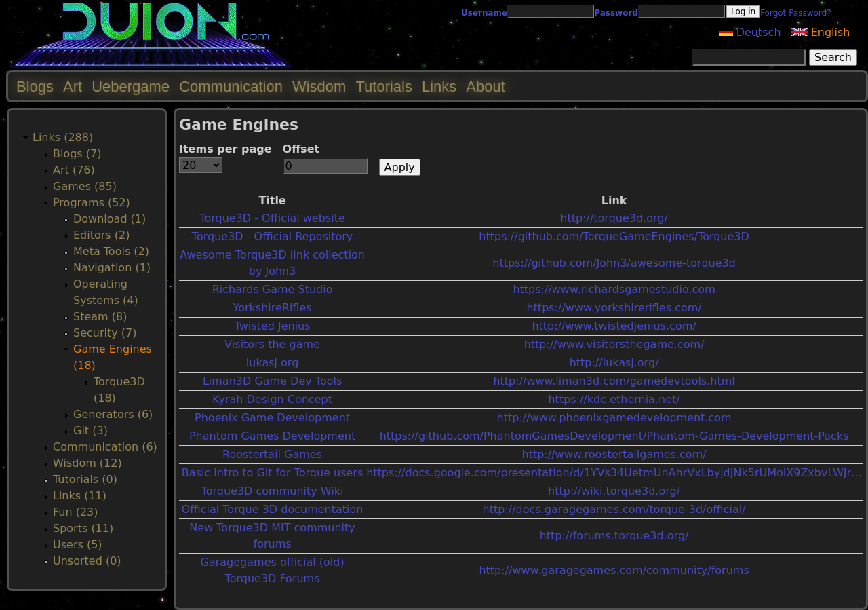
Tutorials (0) (85, 479)
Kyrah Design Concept (272, 399)
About (486, 87)
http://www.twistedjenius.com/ (614, 326)
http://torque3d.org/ (614, 218)
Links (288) (63, 137)
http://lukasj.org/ (614, 363)
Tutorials (384, 87)
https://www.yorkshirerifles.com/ (614, 308)
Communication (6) (105, 447)
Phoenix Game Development (272, 418)
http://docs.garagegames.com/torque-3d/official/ (614, 509)
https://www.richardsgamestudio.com (614, 289)
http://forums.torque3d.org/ (614, 536)
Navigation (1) (112, 268)
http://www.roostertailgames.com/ (614, 454)
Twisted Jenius (273, 326)
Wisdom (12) (87, 463)
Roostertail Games (272, 454)
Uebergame (131, 87)
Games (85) (85, 186)
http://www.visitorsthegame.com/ (614, 344)
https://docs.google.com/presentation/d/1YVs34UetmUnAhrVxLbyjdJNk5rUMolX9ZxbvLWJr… (614, 473)
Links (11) (80, 496)
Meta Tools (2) (111, 251)
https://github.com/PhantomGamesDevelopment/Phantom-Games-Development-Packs (614, 436)
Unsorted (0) (87, 561)
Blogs (35, 87)
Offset (301, 149)
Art (73, 87)
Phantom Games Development (272, 436)
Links (439, 87)
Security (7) (105, 333)
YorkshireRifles (273, 308)
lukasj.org (272, 363)
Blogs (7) (77, 154)
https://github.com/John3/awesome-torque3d (614, 263)
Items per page (225, 149)
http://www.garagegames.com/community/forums (614, 570)
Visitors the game (272, 344)
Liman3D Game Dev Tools (272, 381)
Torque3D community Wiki (273, 491)
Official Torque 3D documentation (273, 509)
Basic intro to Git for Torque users (272, 473)
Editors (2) (101, 235)
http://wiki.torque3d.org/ (614, 491)
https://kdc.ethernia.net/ (614, 399)
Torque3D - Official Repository (272, 236)
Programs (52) (92, 203)
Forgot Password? (795, 13)
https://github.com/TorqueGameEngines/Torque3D (614, 236)
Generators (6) (113, 414)
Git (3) (91, 431)
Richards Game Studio (273, 289)
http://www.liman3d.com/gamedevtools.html (614, 381)
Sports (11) (83, 528)
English (821, 32)
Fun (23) (76, 512)
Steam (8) (100, 317)
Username (484, 13)
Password (616, 13)
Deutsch (750, 32)
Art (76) (74, 170)
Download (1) (110, 219)
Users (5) (78, 545)
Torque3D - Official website (272, 218)
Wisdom (319, 87)
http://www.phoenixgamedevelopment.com (614, 418)
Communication (231, 87)
